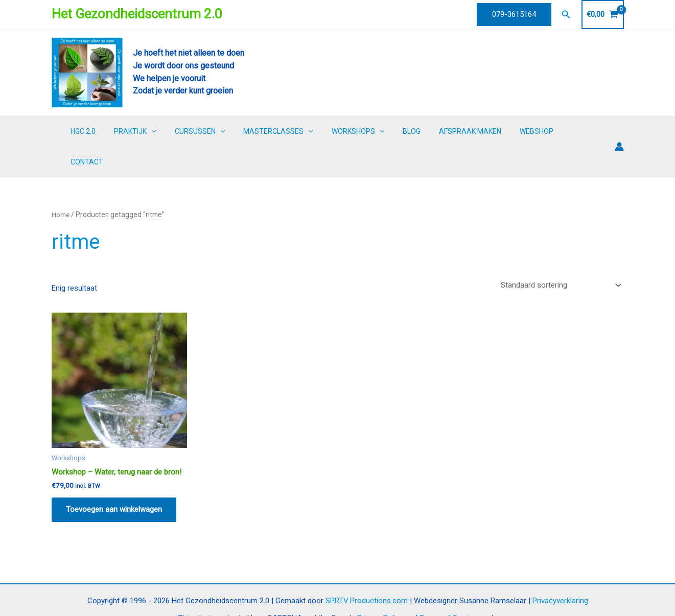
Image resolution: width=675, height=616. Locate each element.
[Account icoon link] (619, 131)
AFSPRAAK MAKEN (471, 131)
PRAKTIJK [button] (156, 131)
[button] (514, 15)
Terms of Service (448, 589)
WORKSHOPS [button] (367, 131)
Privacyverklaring (560, 571)
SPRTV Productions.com (366, 571)
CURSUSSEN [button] (217, 131)
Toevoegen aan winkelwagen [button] (115, 479)
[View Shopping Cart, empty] (603, 15)
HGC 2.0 (109, 131)
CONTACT (581, 131)
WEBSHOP (533, 131)
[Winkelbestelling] (561, 255)
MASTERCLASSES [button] (291, 131)
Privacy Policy (380, 589)
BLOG (417, 131)
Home (61, 184)
